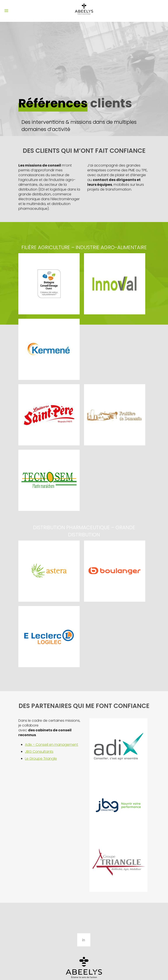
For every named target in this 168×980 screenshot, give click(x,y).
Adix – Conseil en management (52, 745)
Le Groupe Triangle (41, 759)
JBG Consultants (39, 752)
